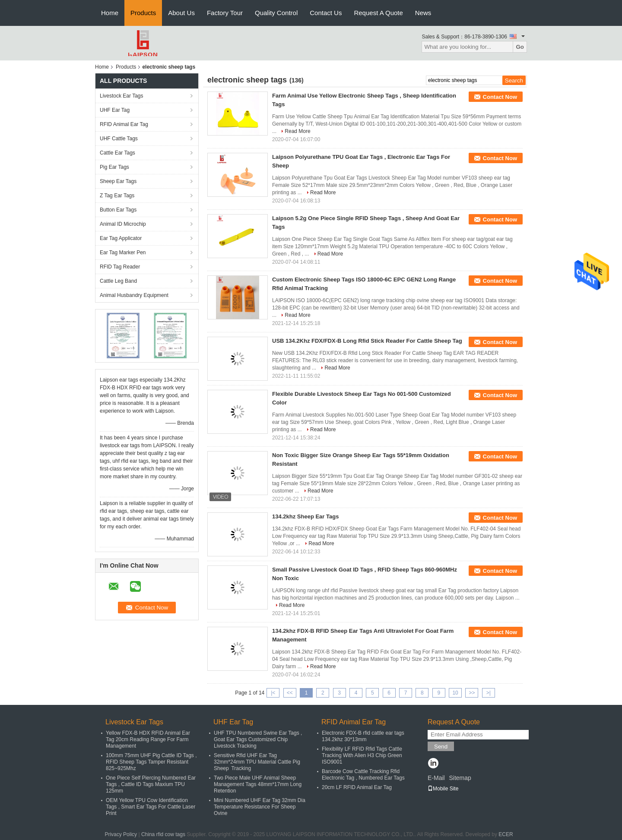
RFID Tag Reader (120, 267)
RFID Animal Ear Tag (124, 124)
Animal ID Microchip (123, 224)
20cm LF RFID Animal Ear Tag (357, 787)
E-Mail (436, 778)
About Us (181, 13)
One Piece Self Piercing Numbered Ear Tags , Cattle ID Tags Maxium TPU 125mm (151, 784)
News (423, 13)
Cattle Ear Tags (117, 153)
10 (455, 693)
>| (489, 693)
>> (472, 693)
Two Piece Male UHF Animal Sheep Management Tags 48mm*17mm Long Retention (258, 784)
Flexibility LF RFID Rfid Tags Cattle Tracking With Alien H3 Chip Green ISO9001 (362, 755)
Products (143, 13)
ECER (506, 834)
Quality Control (276, 13)
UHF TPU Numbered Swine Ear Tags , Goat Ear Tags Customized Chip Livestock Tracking (258, 739)
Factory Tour (225, 13)
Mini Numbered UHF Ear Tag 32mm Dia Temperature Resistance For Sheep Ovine (260, 807)
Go (520, 47)
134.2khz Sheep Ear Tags (305, 516)
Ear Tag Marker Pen (123, 253)
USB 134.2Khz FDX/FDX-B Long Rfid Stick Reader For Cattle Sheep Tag (367, 341)
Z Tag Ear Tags (117, 196)
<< (290, 693)
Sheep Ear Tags (118, 181)
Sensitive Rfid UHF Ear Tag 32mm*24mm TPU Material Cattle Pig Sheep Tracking (257, 762)
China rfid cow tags (163, 834)
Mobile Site (443, 789)
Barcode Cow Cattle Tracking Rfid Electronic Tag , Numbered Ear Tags (363, 775)
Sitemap (460, 778)
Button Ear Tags (118, 210)
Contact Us (326, 13)
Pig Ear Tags (114, 167)
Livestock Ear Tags (122, 96)
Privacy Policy (121, 834)
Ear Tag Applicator (121, 238)
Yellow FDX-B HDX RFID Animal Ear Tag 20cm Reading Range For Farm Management (148, 739)
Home (110, 13)
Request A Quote (378, 13)
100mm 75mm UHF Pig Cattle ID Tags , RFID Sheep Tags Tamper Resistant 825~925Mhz (151, 762)
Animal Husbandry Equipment (134, 295)
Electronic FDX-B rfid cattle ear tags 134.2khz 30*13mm (363, 736)
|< (273, 693)
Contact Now (500, 97)
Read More (297, 131)
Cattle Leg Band (118, 281)
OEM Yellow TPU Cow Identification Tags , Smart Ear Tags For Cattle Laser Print (151, 807)
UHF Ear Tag (115, 110)
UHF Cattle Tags (119, 139)
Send (441, 747)
